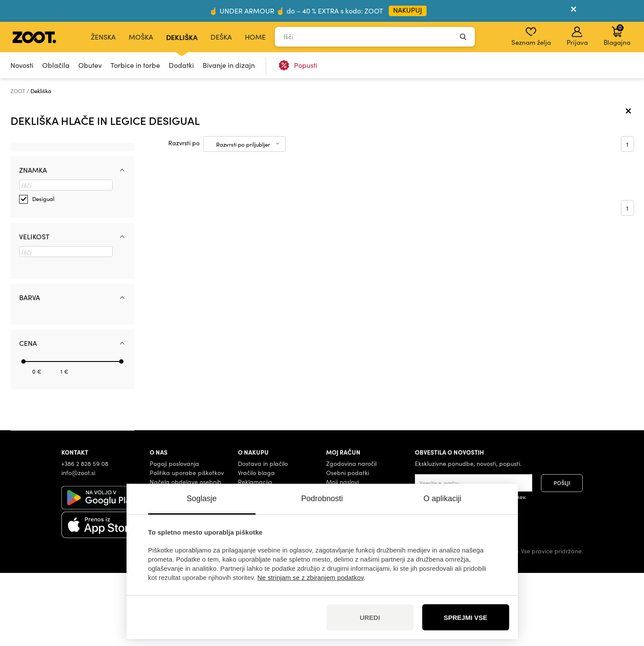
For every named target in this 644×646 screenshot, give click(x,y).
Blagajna (617, 35)
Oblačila (56, 65)
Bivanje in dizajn (229, 65)
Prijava (577, 37)
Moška (141, 37)
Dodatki (181, 65)
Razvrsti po (184, 216)
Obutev (90, 65)
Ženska (103, 37)
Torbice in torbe (135, 65)
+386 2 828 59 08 (85, 536)
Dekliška (182, 37)
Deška (221, 37)
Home (255, 37)
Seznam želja (531, 37)
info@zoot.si (78, 545)
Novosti (22, 65)
